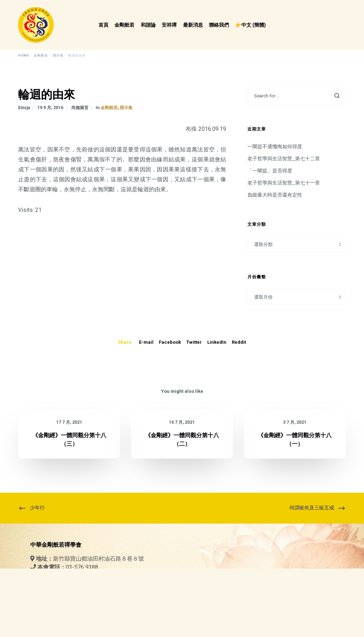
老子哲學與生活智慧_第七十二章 (284, 159)
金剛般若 (109, 108)
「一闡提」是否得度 (270, 171)
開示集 (126, 108)
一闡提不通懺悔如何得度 (275, 146)
